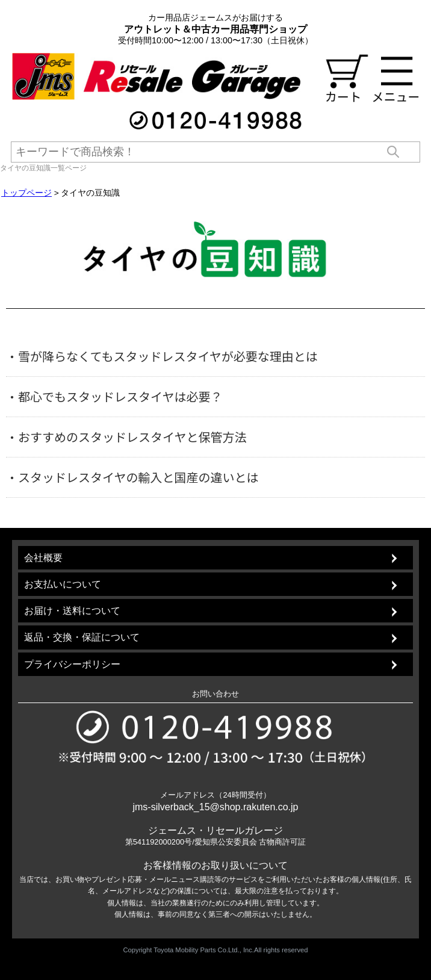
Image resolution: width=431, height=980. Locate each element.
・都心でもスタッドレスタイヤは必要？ (114, 397)
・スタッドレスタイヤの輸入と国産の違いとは (132, 477)
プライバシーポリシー (72, 664)
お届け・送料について (72, 611)
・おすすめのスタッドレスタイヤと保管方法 (126, 437)
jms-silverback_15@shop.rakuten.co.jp (215, 807)
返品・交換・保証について (82, 637)
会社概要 (43, 558)
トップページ (26, 193)
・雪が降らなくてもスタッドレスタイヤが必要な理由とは (162, 356)
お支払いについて (63, 584)
